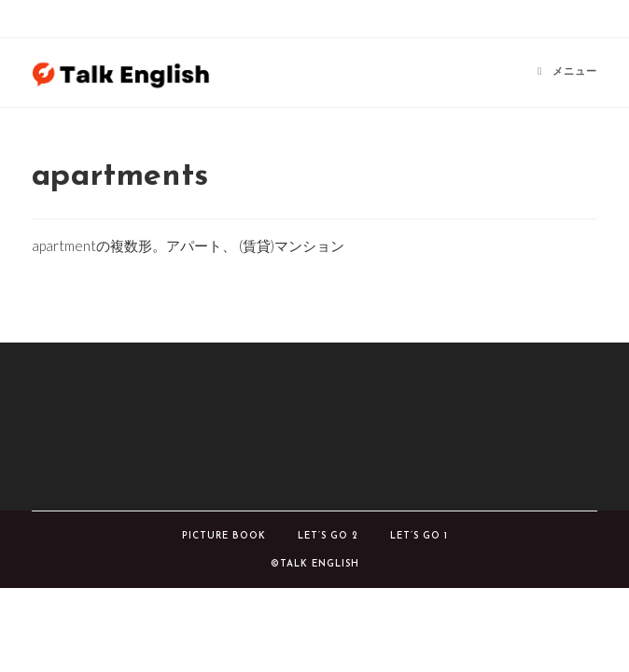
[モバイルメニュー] (567, 72)
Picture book (224, 536)
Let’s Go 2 (328, 536)
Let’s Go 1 (419, 536)
